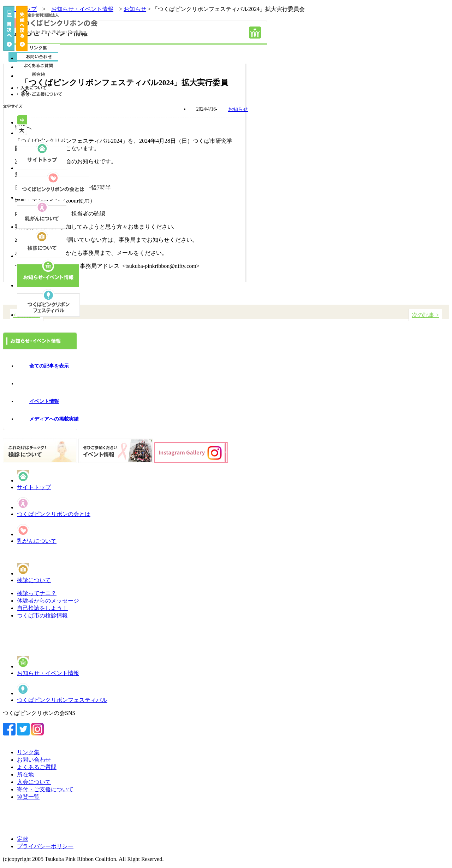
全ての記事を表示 (49, 366)
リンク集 (28, 752)
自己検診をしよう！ (42, 608)
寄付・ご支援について (45, 789)
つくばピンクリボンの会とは (54, 514)
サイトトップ (34, 487)
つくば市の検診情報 (42, 615)
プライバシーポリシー (45, 846)
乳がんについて (37, 541)
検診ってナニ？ (37, 593)
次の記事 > (425, 315)
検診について (34, 580)
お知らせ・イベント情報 (48, 673)
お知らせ (135, 9)
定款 (23, 839)
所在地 (25, 775)
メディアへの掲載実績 (54, 419)
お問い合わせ (34, 760)
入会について (34, 782)
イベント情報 (44, 401)
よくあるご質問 (37, 767)
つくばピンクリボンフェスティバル (62, 700)
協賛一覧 (28, 797)
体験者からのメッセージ (48, 601)
